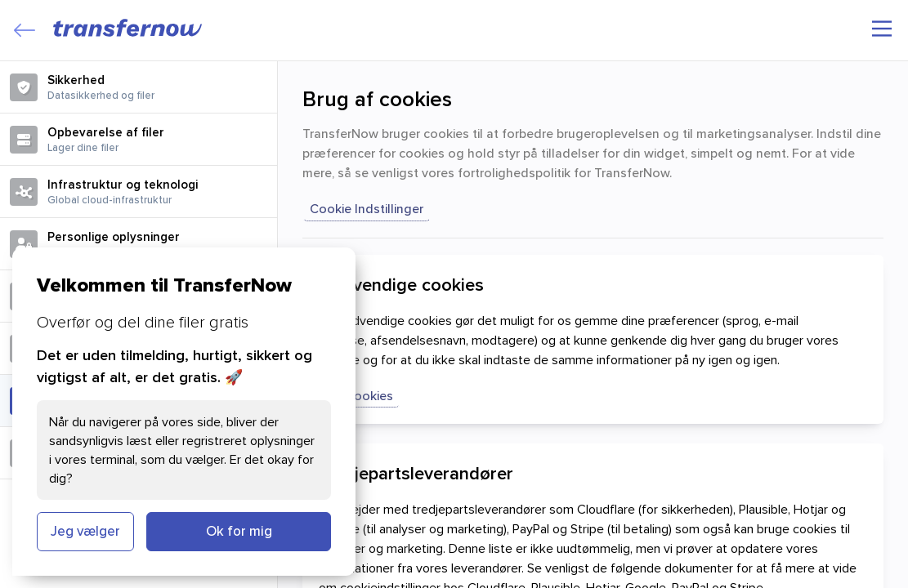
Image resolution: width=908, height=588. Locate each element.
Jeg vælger (85, 531)
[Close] (25, 30)
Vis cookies (360, 395)
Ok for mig (239, 531)
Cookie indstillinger (367, 208)
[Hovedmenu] (882, 29)
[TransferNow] (128, 28)
